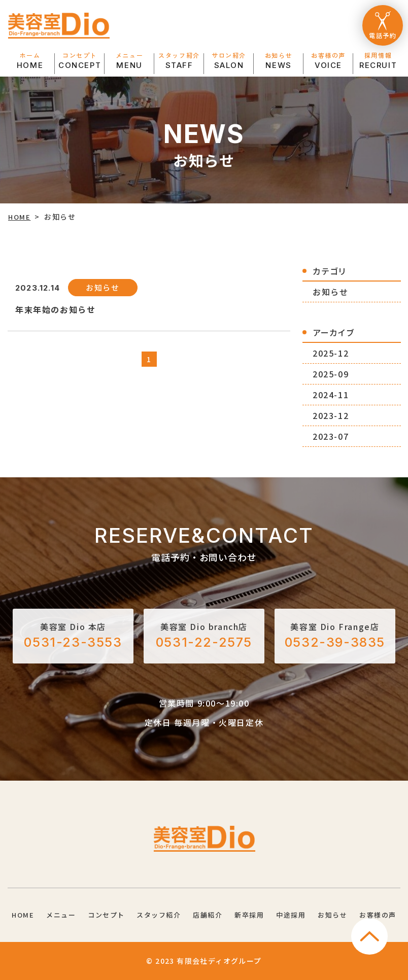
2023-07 (330, 436)
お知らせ (330, 291)
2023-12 (330, 415)
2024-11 (330, 394)
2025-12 (330, 353)
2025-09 (330, 373)
